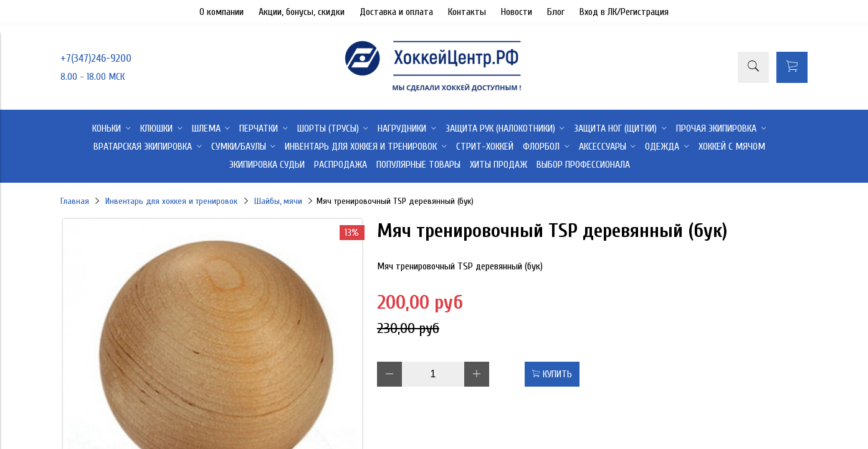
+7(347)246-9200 (96, 58)
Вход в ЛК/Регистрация (624, 12)
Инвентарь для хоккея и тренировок (171, 201)
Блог (556, 12)
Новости (517, 12)
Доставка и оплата (396, 12)
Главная (75, 201)
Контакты (467, 12)
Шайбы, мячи (278, 201)
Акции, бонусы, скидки (302, 12)
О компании (222, 12)
